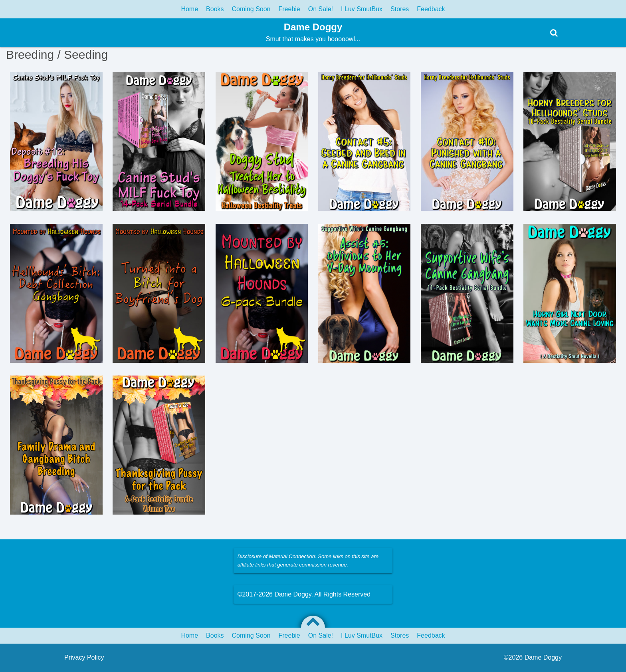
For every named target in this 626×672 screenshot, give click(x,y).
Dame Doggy (313, 27)
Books (215, 9)
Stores (400, 9)
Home (189, 9)
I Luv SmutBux (362, 9)
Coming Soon (251, 9)
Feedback (431, 9)
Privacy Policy (84, 657)
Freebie (289, 9)
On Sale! (321, 9)
